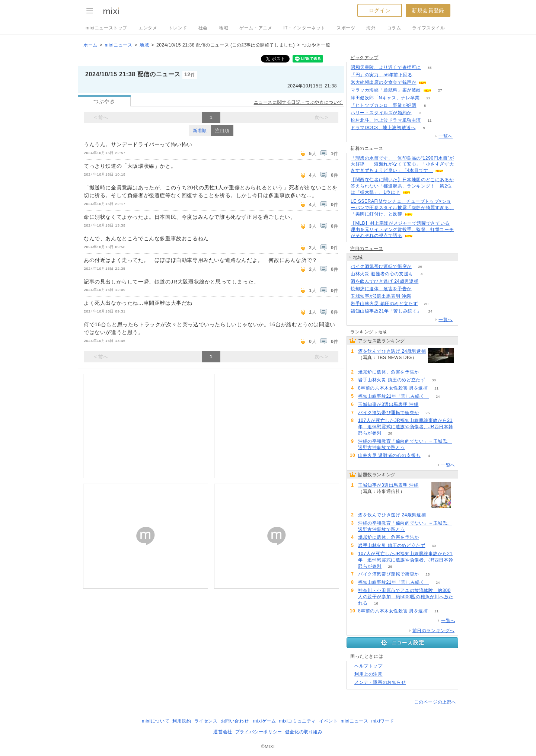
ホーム (90, 45)
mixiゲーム (265, 721)
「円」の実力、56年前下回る (382, 75)
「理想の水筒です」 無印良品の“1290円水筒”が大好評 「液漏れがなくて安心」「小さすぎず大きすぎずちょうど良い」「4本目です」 (402, 164)
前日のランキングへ (433, 631)
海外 (371, 28)
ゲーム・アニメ (256, 28)
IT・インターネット (304, 28)
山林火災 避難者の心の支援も (382, 274)
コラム (394, 28)
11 (429, 120)
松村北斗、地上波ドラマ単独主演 (386, 120)
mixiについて (156, 721)
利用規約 (182, 721)
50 (435, 82)
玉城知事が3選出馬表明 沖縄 (381, 296)
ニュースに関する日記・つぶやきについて (298, 102)
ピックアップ (364, 58)
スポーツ (346, 28)
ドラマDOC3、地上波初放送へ (383, 128)
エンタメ (148, 28)
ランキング (362, 332)
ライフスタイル (428, 28)
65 (427, 281)
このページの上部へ (435, 702)
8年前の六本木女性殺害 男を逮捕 (393, 388)
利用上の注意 (368, 674)
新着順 (200, 131)
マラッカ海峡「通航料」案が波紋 (386, 90)
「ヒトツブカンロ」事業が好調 (383, 105)
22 (428, 98)
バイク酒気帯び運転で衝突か (381, 266)
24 (430, 311)
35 (429, 68)
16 (376, 603)
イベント (328, 721)
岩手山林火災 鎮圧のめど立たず (384, 304)
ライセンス (206, 721)
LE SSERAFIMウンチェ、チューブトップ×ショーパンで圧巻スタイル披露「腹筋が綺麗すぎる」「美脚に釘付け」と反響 (402, 208)
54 (420, 289)
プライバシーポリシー (259, 732)
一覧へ (446, 136)
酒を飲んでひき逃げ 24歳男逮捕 (385, 281)
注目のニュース (367, 249)
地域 (224, 28)
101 (420, 296)
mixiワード (383, 721)
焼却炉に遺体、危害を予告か (381, 289)
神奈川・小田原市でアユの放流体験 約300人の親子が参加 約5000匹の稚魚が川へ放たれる (406, 597)
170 (421, 75)
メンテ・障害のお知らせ (380, 682)
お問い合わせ (235, 721)
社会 (203, 28)
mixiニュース (118, 45)
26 (390, 433)
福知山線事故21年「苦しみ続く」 (386, 311)
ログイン (380, 10)
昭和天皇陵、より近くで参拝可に (386, 67)
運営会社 (223, 732)
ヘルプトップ (368, 666)
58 (413, 448)
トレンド (178, 28)
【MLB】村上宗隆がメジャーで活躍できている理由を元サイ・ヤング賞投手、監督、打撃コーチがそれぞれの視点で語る (402, 230)
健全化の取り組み (304, 732)
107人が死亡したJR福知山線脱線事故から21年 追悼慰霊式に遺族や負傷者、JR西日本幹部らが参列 (406, 427)
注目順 (222, 131)
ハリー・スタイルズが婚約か (381, 113)
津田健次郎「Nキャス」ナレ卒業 (385, 98)
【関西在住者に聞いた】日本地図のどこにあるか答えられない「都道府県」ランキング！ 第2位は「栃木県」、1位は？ (402, 186)
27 (440, 90)
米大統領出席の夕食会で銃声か (383, 82)
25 (420, 267)
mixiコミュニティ (298, 721)
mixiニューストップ (106, 28)
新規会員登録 (428, 10)
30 (426, 304)
